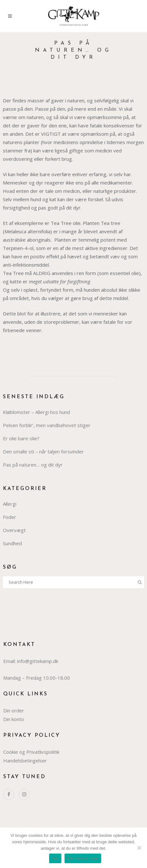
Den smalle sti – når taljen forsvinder (43, 451)
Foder (9, 517)
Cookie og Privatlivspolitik (31, 752)
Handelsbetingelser (25, 761)
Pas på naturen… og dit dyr (33, 465)
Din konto (14, 719)
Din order (14, 710)
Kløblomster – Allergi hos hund (36, 412)
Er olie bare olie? (21, 438)
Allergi (10, 504)
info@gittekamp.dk (38, 661)
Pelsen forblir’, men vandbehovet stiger (47, 425)
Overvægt (14, 530)
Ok (55, 859)
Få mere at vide (83, 859)
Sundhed (12, 543)
